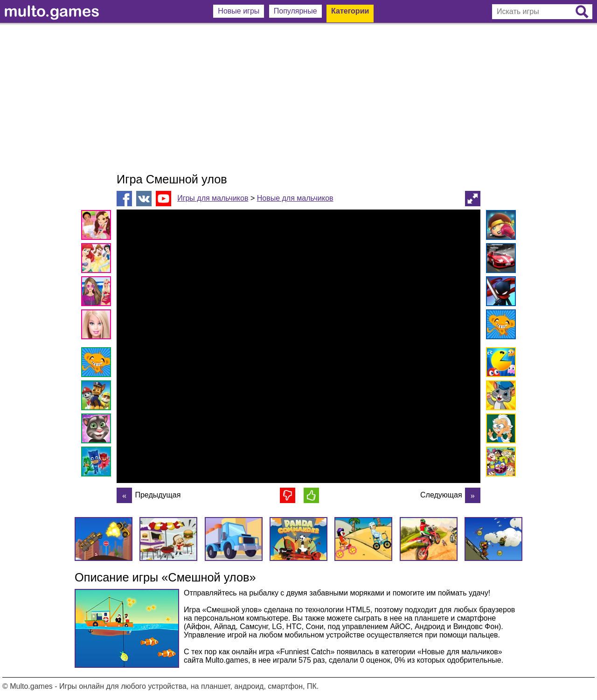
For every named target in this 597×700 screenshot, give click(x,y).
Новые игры (239, 11)
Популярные (295, 11)
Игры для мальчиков (213, 198)
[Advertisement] (298, 98)
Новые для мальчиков (295, 198)
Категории (350, 11)
